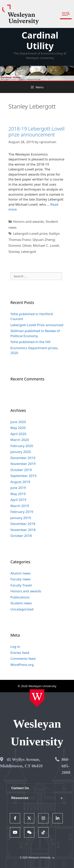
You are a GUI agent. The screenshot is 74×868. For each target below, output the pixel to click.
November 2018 (23, 530)
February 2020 (22, 446)
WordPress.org (22, 665)
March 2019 (20, 506)
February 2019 (22, 512)
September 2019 (23, 476)
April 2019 (18, 500)
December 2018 (23, 524)
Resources (20, 798)
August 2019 (20, 482)
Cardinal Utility (40, 40)
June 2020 (18, 422)
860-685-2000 (66, 766)
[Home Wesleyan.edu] (37, 698)
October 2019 (21, 470)
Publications (20, 597)
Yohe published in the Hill (30, 342)
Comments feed (23, 659)
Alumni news (21, 573)
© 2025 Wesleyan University (37, 858)
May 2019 (18, 494)
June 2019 (18, 488)
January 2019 (21, 518)
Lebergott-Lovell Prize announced (37, 325)
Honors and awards (28, 221)
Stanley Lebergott (22, 252)
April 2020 (18, 434)
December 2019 (23, 458)
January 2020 (21, 452)
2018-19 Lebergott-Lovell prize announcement (37, 132)
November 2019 (23, 464)
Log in (15, 647)
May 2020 (18, 428)
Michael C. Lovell (46, 245)
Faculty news (21, 579)
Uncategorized (22, 609)
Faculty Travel (21, 585)
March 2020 (20, 440)
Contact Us (20, 788)
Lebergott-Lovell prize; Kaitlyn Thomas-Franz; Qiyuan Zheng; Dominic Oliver (34, 239)
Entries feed (20, 653)
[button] (66, 14)
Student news (21, 603)
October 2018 (21, 536)
